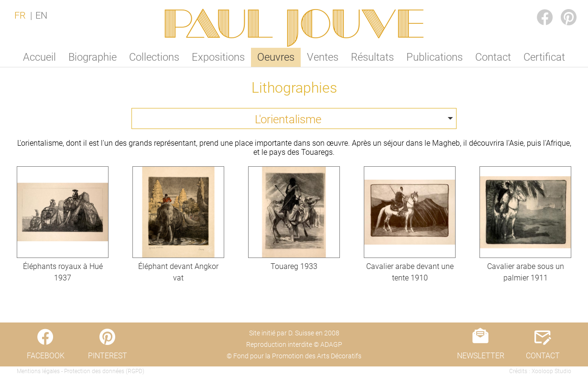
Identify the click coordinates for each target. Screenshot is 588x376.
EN (41, 15)
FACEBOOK (537, 8)
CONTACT (543, 356)
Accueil (39, 57)
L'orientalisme (288, 119)
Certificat (544, 57)
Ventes (323, 57)
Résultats (372, 57)
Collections (154, 57)
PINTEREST (561, 8)
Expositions (218, 57)
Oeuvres (276, 57)
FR (20, 15)
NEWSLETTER (481, 356)
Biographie (93, 57)
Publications (435, 57)
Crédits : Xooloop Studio (540, 371)
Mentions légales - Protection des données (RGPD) (81, 371)
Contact (493, 57)
